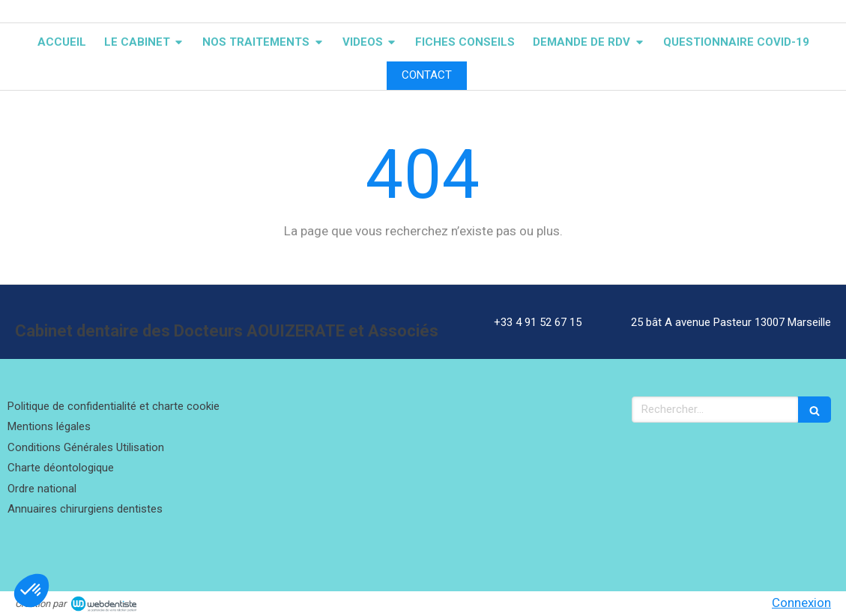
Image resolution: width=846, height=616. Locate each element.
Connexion (801, 603)
